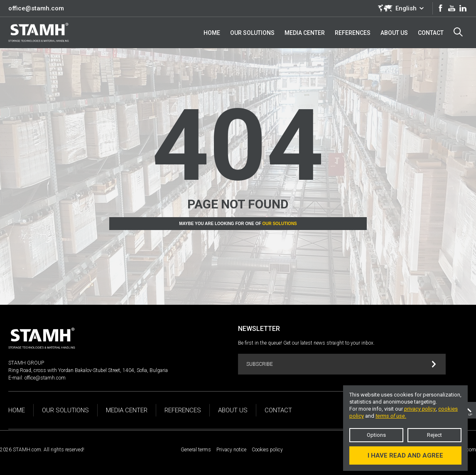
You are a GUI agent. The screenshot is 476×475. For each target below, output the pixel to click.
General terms (196, 450)
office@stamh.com (36, 8)
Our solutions (279, 224)
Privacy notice (231, 450)
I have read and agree (405, 455)
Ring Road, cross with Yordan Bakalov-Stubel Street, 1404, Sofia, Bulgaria (88, 370)
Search (458, 32)
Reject (434, 435)
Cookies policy (267, 450)
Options (376, 435)
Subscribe (341, 364)
